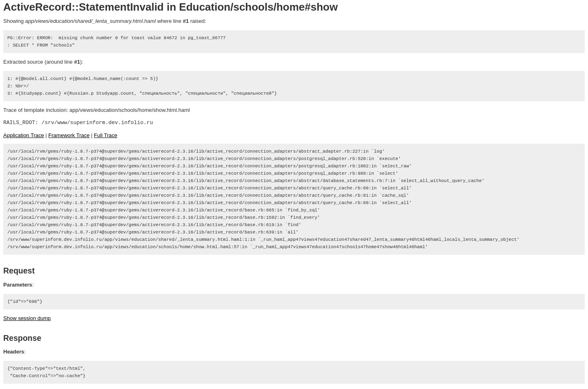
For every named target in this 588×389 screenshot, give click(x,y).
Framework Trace (69, 135)
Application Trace (24, 135)
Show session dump (27, 318)
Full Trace (106, 135)
